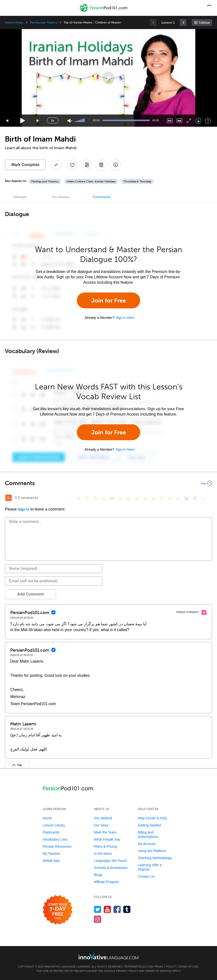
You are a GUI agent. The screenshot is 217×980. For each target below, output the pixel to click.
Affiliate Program (106, 882)
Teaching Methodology (155, 858)
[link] (183, 22)
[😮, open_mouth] (178, 498)
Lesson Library (14, 22)
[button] (209, 8)
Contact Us (146, 876)
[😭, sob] (153, 498)
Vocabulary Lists (55, 839)
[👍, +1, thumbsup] (203, 498)
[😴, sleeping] (170, 498)
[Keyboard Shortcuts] (208, 121)
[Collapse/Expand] (108, 483)
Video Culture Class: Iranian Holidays (91, 181)
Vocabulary (61, 197)
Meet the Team (105, 832)
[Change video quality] (179, 121)
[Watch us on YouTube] (107, 909)
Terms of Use (188, 967)
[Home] (104, 11)
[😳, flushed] (87, 498)
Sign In (24, 509)
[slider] (80, 121)
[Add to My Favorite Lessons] (72, 165)
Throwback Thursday (137, 181)
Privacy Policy (165, 967)
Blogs (98, 875)
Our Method (103, 818)
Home (47, 818)
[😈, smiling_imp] (187, 498)
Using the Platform (152, 851)
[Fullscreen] (189, 121)
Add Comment (30, 594)
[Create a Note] (87, 165)
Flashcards (51, 832)
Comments (101, 197)
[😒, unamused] (104, 498)
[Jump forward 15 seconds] (38, 121)
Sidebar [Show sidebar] (204, 23)
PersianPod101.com (139, 967)
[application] (108, 78)
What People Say (107, 839)
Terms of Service (158, 971)
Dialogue (20, 197)
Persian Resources (57, 846)
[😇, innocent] (162, 498)
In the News (103, 854)
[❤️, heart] (195, 498)
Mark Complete (25, 165)
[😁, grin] (95, 498)
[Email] (54, 581)
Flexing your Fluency (44, 22)
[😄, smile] (79, 498)
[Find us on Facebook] (117, 909)
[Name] (54, 569)
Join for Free (109, 300)
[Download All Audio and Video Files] (116, 165)
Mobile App (51, 861)
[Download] (198, 121)
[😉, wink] (145, 498)
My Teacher (51, 854)
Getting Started (149, 825)
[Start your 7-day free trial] (58, 910)
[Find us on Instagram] (98, 919)
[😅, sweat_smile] (137, 498)
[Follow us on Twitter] (98, 909)
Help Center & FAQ (152, 818)
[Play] (23, 121)
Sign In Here (125, 318)
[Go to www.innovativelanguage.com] (108, 956)
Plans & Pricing (105, 846)
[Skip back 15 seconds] (7, 121)
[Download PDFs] (101, 165)
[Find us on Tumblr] (127, 909)
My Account (147, 844)
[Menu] (8, 8)
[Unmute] (70, 121)
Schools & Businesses (111, 868)
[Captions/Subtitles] (170, 121)
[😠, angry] (120, 498)
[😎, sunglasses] (112, 498)
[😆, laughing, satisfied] (128, 498)
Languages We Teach (110, 861)
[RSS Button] (9, 498)
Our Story (101, 825)
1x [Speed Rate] (53, 121)
